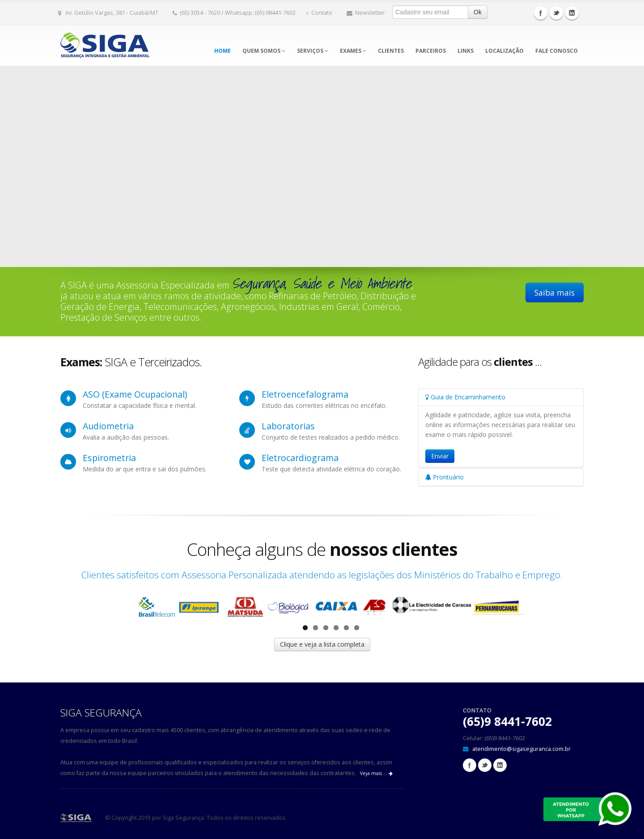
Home (222, 51)
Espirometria (109, 458)
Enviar (440, 456)
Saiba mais (555, 292)
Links (466, 51)
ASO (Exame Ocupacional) (135, 394)
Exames (353, 51)
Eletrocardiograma (300, 458)
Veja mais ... (376, 773)
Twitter (556, 13)
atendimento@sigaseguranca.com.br (521, 749)
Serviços (313, 51)
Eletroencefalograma (305, 394)
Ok (478, 12)
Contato (319, 13)
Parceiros (431, 51)
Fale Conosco (557, 51)
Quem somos (264, 51)
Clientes (391, 51)
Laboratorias (288, 426)
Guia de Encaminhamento (465, 397)
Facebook (541, 13)
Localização (504, 51)
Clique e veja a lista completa (322, 644)
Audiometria (108, 426)
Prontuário (445, 477)
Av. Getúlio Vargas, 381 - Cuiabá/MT (108, 13)
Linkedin (572, 13)
